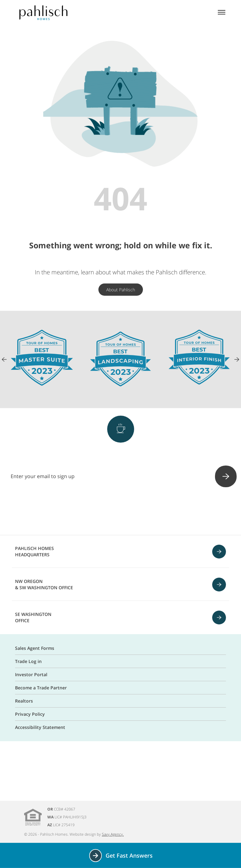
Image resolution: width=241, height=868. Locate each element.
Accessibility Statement (40, 727)
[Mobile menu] (222, 13)
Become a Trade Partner (41, 688)
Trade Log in (28, 661)
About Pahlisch (121, 290)
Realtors (24, 701)
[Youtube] (137, 512)
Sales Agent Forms (35, 648)
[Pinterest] (121, 512)
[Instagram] (104, 512)
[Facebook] (88, 512)
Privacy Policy (30, 714)
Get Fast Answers (120, 856)
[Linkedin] (153, 512)
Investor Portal (31, 674)
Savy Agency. (113, 834)
